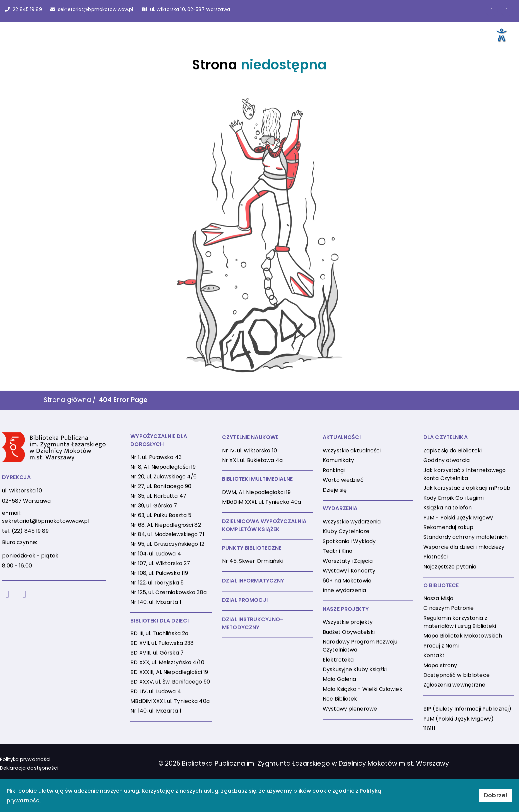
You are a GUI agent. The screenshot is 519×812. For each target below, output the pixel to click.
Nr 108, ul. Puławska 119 (159, 573)
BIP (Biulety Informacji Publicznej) (467, 709)
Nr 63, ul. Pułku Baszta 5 (161, 515)
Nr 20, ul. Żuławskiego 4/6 (163, 477)
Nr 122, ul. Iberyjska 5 (157, 583)
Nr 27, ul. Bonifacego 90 (161, 486)
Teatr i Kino (337, 551)
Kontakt (434, 655)
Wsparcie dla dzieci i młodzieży (464, 547)
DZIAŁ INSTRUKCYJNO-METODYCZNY (252, 623)
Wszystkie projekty (348, 622)
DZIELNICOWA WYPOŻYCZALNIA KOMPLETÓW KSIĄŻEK (264, 525)
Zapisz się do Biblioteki (452, 451)
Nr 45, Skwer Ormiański (253, 561)
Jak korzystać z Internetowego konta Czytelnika (464, 474)
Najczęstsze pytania (450, 567)
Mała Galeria (339, 679)
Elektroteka (338, 660)
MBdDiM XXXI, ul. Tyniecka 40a (170, 701)
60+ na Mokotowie (347, 581)
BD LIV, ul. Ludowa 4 (155, 691)
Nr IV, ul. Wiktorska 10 (249, 451)
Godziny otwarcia (446, 460)
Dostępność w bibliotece (456, 675)
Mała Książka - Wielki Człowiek (362, 689)
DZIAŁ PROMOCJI (245, 600)
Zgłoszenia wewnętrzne (454, 685)
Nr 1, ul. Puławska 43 (156, 457)
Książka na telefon (447, 508)
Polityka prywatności (25, 759)
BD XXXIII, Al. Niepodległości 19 (169, 672)
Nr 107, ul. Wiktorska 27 (160, 563)
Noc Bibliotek (340, 699)
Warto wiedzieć (343, 480)
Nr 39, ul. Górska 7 (154, 506)
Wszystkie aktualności (352, 451)
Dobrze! (496, 795)
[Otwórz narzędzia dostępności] (501, 35)
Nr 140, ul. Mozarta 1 (156, 602)
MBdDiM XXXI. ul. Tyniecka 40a (261, 502)
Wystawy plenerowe (350, 709)
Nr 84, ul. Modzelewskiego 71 (167, 534)
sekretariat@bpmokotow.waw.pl (45, 521)
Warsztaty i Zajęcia (348, 561)
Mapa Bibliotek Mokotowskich (463, 636)
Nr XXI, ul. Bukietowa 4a (252, 460)
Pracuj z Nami (441, 646)
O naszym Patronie (448, 608)
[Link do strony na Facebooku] (492, 10)
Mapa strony (440, 665)
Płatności (435, 557)
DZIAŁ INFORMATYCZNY (253, 581)
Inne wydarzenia (344, 590)
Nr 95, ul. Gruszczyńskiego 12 (167, 544)
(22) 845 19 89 (30, 531)
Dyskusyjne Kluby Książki (355, 669)
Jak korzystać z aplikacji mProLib (467, 488)
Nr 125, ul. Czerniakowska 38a (168, 592)
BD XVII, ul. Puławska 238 (162, 643)
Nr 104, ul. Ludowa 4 (155, 554)
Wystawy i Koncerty (349, 571)
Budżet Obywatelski (349, 632)
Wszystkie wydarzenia (352, 522)
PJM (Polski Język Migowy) (458, 719)
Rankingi (334, 470)
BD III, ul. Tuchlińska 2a (159, 633)
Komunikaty (338, 460)
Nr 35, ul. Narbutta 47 (158, 496)
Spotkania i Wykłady (349, 541)
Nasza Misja (438, 598)
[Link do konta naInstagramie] (507, 10)
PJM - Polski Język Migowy (458, 518)
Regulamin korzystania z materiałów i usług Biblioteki (460, 622)
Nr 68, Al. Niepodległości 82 (165, 525)
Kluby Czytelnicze (346, 531)
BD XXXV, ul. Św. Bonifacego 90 (170, 682)
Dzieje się (335, 490)
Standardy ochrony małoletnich (465, 537)
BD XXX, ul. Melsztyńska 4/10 (167, 662)
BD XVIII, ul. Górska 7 (157, 653)
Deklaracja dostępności (29, 768)
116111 (429, 728)
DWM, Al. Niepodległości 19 (256, 492)
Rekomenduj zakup (448, 527)
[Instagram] (24, 594)
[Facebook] (7, 594)
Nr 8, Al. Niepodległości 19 (163, 467)
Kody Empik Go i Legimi (453, 498)
